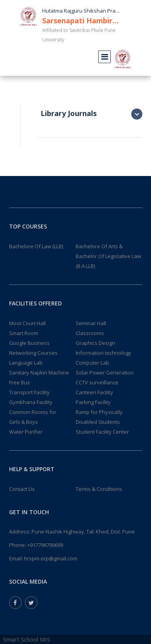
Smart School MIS (27, 639)
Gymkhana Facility (31, 402)
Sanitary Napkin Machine (39, 373)
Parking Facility (93, 402)
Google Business (29, 343)
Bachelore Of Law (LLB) (36, 246)
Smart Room (24, 333)
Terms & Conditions (99, 489)
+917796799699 (45, 545)
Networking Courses (33, 353)
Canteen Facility (94, 392)
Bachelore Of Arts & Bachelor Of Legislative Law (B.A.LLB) (108, 256)
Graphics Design (95, 343)
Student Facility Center (102, 432)
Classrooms (90, 333)
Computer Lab (92, 363)
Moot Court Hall (27, 323)
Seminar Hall (91, 323)
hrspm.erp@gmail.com (51, 558)
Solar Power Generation (105, 373)
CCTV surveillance (97, 382)
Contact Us (22, 489)
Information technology (103, 353)
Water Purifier (26, 432)
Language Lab (26, 363)
